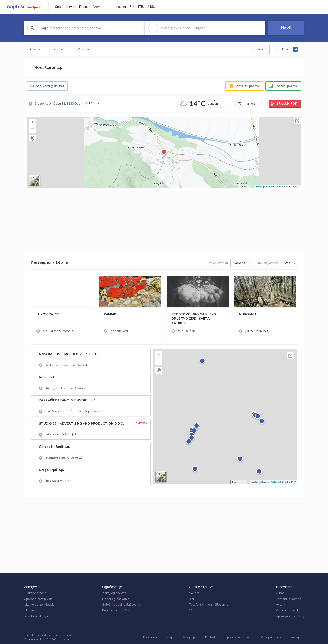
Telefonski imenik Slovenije (209, 605)
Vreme (98, 7)
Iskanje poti (32, 610)
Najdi (286, 28)
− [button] (32, 129)
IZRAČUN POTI (287, 104)
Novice (71, 7)
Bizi (132, 7)
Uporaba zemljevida (38, 599)
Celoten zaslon (297, 121)
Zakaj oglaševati (114, 593)
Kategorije (189, 637)
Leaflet (259, 186)
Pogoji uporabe (271, 637)
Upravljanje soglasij (290, 616)
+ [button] (32, 123)
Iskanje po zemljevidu (39, 605)
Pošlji (262, 49)
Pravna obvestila (288, 610)
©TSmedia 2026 (291, 186)
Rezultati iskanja (36, 616)
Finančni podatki (286, 86)
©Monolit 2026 (273, 186)
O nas (280, 593)
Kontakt (210, 637)
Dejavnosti (150, 637)
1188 (151, 7)
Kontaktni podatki (247, 86)
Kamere (250, 104)
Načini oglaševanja (116, 599)
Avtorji (281, 605)
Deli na (290, 49)
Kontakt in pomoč (288, 599)
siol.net (121, 7)
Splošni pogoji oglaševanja (122, 605)
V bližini (83, 49)
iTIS (141, 7)
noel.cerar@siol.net (50, 86)
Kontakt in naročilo (116, 610)
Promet (84, 7)
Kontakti (59, 49)
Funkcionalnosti (35, 593)
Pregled (35, 49)
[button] (32, 138)
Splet (59, 7)
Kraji (170, 637)
